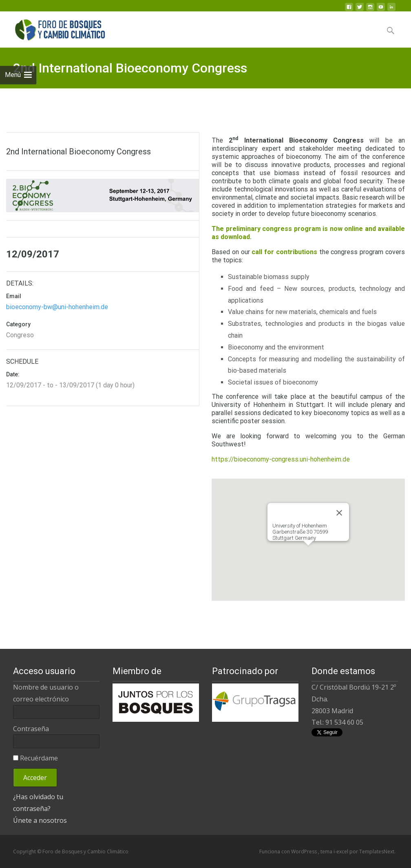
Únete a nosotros (40, 820)
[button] (308, 553)
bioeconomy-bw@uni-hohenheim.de (57, 307)
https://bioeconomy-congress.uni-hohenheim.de (281, 459)
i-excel (341, 852)
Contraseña (31, 729)
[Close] (339, 513)
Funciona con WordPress (289, 852)
